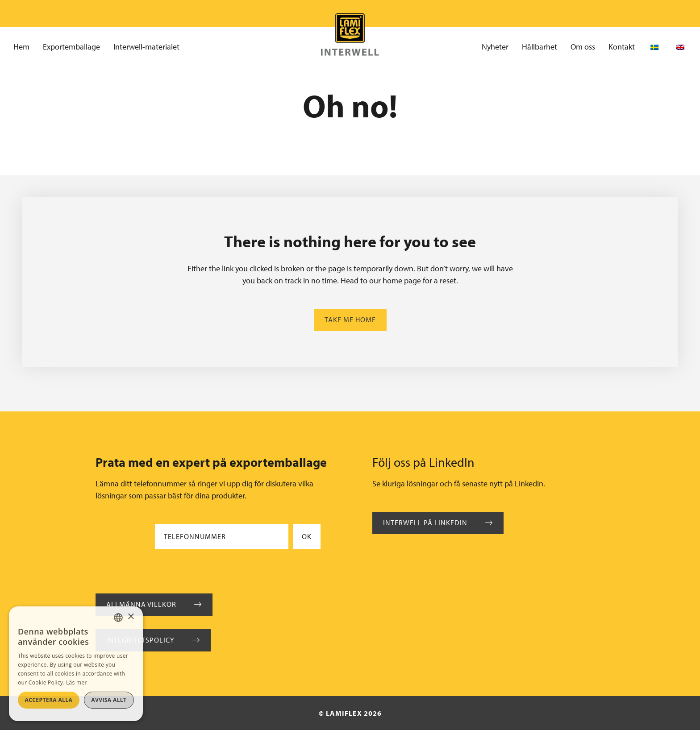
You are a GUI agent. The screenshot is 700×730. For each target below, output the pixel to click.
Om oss (583, 47)
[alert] (76, 664)
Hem (21, 47)
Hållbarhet (540, 47)
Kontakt (622, 47)
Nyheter (495, 47)
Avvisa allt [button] (109, 700)
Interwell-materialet (146, 47)
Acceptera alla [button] (49, 700)
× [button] (131, 617)
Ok (307, 536)
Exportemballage (71, 47)
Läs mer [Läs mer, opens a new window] (77, 682)
